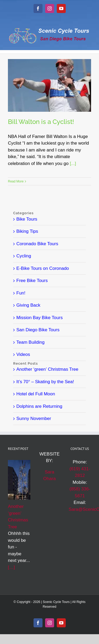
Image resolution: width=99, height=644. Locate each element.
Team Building (30, 342)
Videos (23, 354)
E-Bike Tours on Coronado (43, 268)
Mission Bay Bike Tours (39, 318)
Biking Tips (27, 231)
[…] (11, 567)
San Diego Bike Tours (38, 330)
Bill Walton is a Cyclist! (41, 122)
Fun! (21, 293)
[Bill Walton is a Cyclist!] (49, 85)
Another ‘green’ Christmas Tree (47, 369)
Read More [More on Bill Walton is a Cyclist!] (16, 181)
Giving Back (28, 305)
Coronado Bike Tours (37, 244)
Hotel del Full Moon (36, 394)
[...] (73, 164)
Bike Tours (27, 219)
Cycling (24, 256)
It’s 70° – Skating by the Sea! (45, 382)
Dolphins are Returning (39, 406)
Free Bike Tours (32, 281)
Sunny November (34, 419)
